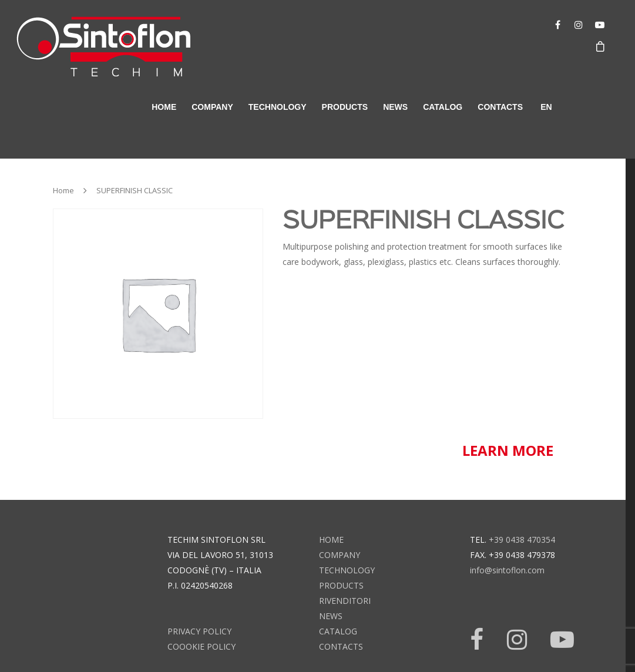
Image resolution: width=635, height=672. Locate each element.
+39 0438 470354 (522, 540)
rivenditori (345, 601)
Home (63, 190)
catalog (443, 107)
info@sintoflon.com (507, 570)
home (164, 107)
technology (278, 107)
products (345, 107)
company (212, 107)
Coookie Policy (201, 646)
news (395, 107)
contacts (500, 107)
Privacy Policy (199, 631)
